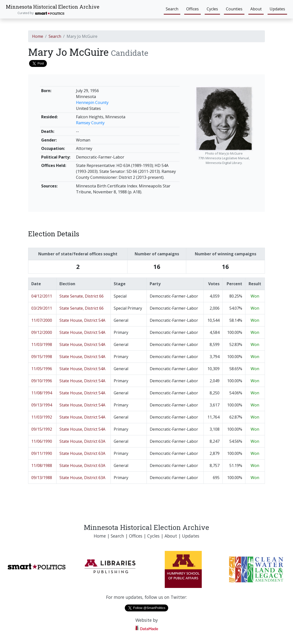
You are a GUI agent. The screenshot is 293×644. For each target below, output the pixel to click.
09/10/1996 (42, 381)
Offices (192, 9)
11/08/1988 (42, 465)
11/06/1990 (42, 441)
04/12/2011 (42, 296)
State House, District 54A (82, 320)
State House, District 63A (82, 441)
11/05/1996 (42, 369)
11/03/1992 (42, 417)
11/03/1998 (42, 344)
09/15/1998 (42, 357)
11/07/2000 (42, 320)
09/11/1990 (42, 453)
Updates (277, 9)
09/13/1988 (42, 478)
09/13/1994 (42, 405)
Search (172, 9)
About (256, 9)
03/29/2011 (42, 308)
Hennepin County (92, 102)
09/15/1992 (42, 429)
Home (38, 36)
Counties (234, 9)
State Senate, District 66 (82, 296)
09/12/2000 (42, 332)
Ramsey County (90, 123)
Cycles (212, 9)
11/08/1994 (42, 393)
